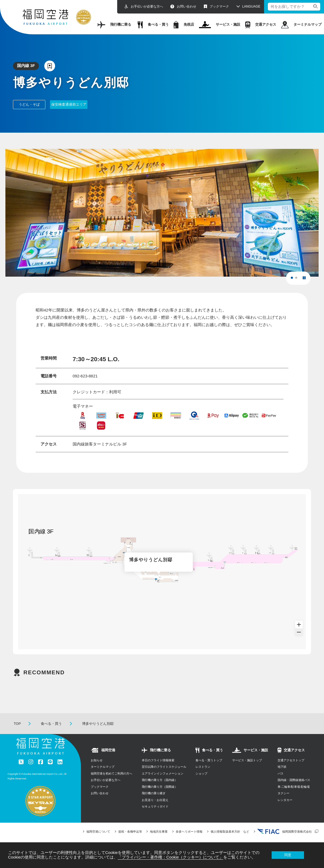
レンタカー (285, 800)
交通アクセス (261, 25)
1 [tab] (293, 279)
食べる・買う (153, 25)
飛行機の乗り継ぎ (154, 793)
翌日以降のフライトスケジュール (164, 767)
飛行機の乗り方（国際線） (160, 787)
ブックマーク (216, 7)
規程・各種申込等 (130, 832)
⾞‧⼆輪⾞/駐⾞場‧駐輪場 (294, 787)
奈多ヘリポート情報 (189, 832)
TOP (17, 724)
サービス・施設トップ (247, 760)
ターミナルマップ (301, 25)
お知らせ (97, 760)
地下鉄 (282, 767)
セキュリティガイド (155, 806)
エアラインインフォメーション (163, 773)
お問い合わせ (183, 7)
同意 (288, 855)
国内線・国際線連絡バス (294, 780)
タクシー (283, 793)
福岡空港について (98, 832)
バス (281, 773)
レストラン (203, 767)
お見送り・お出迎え (155, 800)
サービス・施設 (220, 25)
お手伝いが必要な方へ (144, 7)
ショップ (201, 773)
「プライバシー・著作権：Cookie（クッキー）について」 (171, 857)
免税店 (184, 25)
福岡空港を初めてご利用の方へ (112, 773)
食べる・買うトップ (209, 760)
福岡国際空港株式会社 (285, 832)
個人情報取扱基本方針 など (230, 832)
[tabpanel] (162, 213)
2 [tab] (298, 279)
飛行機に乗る (114, 25)
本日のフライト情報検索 (158, 760)
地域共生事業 (159, 832)
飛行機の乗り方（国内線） (160, 780)
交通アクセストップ (291, 760)
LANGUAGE (251, 6)
